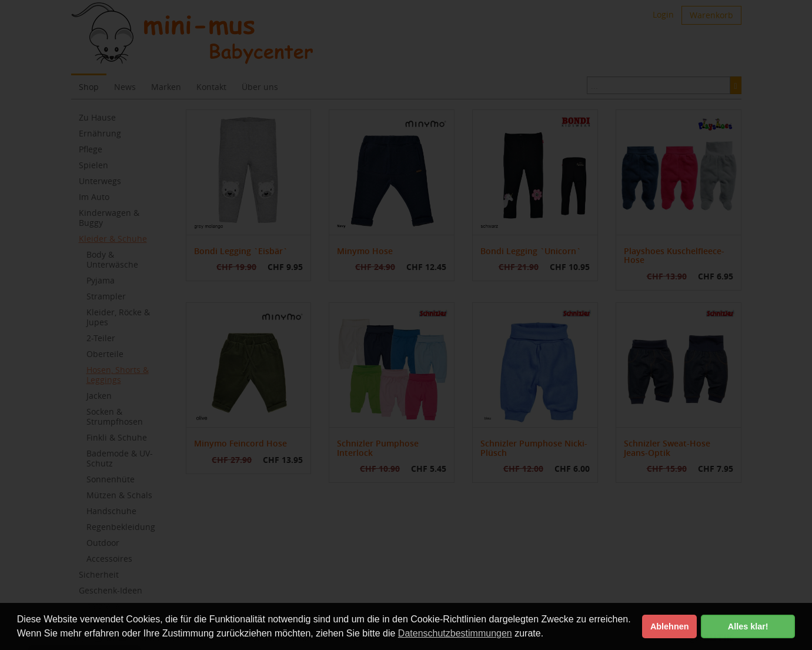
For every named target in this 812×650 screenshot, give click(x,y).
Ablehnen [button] (670, 626)
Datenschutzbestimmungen (455, 633)
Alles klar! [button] (748, 626)
